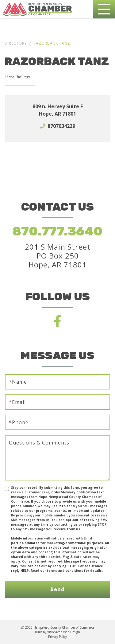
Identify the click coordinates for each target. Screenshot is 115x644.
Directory (16, 43)
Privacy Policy (57, 637)
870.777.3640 (57, 231)
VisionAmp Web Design (64, 632)
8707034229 (61, 126)
